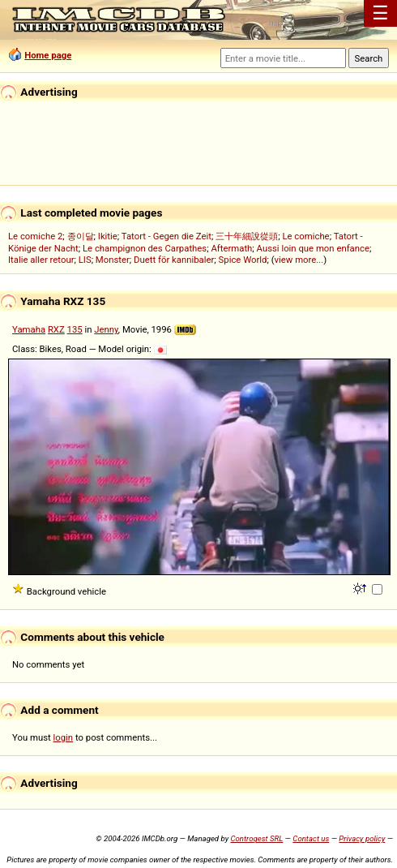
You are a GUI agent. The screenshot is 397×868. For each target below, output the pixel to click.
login (64, 737)
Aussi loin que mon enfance (313, 248)
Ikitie (108, 236)
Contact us (311, 838)
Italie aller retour (41, 260)
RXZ (56, 329)
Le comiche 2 (35, 236)
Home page (48, 55)
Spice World (243, 260)
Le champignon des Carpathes (145, 248)
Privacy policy (362, 838)
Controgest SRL (256, 838)
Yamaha (29, 329)
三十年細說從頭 (247, 236)
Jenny (106, 329)
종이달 (81, 236)
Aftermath (231, 248)
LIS (85, 260)
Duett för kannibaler (174, 260)
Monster (113, 260)
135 (75, 329)
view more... (299, 260)
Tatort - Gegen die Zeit (166, 236)
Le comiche (305, 236)
